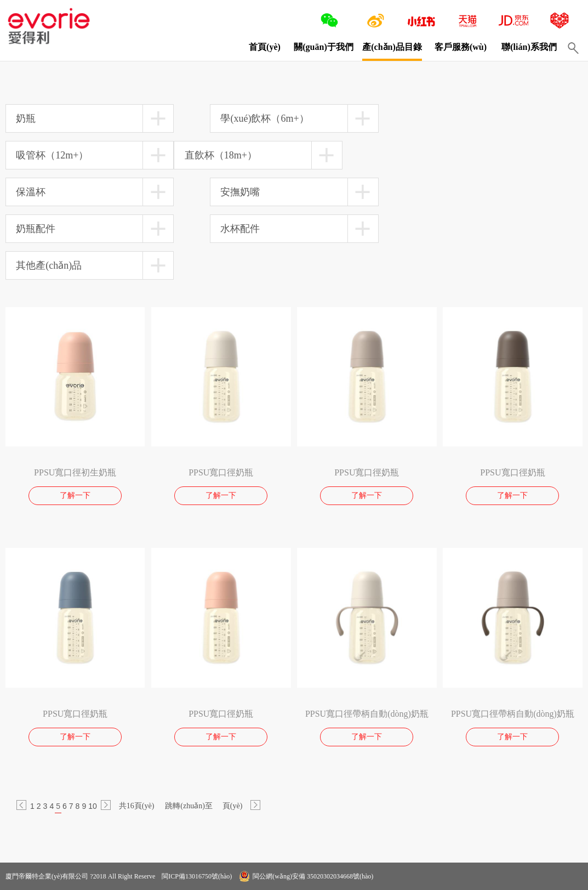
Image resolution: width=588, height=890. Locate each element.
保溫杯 (31, 192)
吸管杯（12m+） (52, 155)
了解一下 (75, 495)
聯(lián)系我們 (529, 47)
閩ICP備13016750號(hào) (196, 876)
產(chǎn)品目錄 (392, 47)
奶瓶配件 (36, 229)
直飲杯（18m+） (221, 155)
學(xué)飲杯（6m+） (264, 118)
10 (93, 806)
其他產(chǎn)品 (49, 265)
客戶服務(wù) (461, 47)
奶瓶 (26, 118)
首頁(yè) (265, 47)
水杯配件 (240, 229)
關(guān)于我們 (323, 47)
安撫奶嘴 (240, 192)
